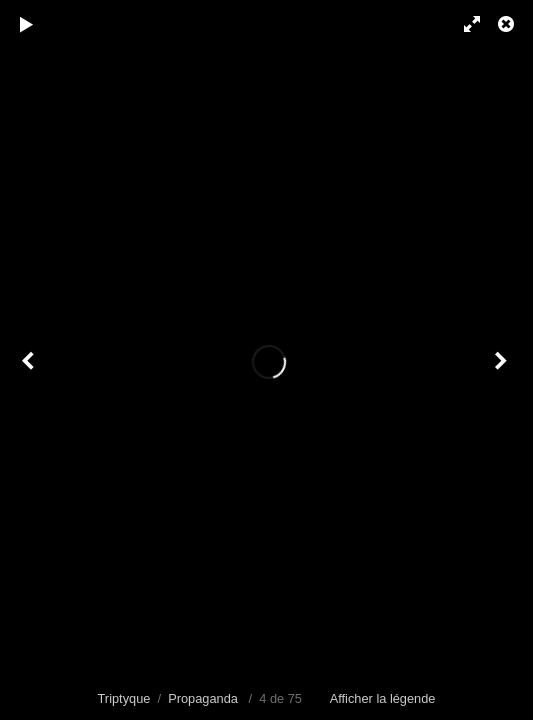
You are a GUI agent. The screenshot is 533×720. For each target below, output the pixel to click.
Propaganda (203, 698)
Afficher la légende (383, 698)
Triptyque (124, 698)
